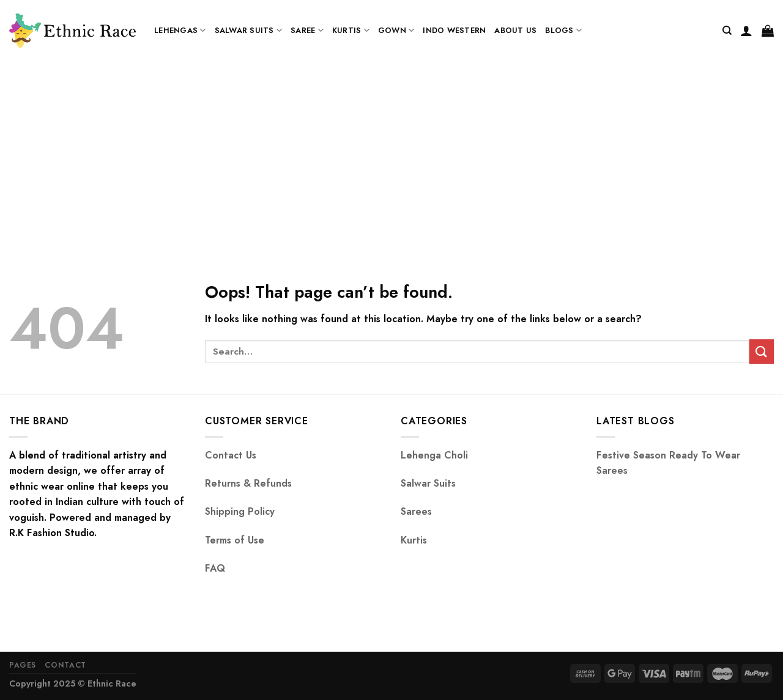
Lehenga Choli (434, 455)
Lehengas (180, 31)
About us (515, 30)
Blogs (563, 31)
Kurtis (351, 31)
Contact (65, 665)
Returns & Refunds (248, 483)
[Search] (727, 31)
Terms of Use (235, 540)
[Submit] (762, 351)
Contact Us (231, 455)
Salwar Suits (249, 31)
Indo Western (454, 30)
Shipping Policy (240, 511)
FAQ (215, 568)
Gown (396, 31)
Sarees (416, 511)
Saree (307, 31)
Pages (23, 665)
